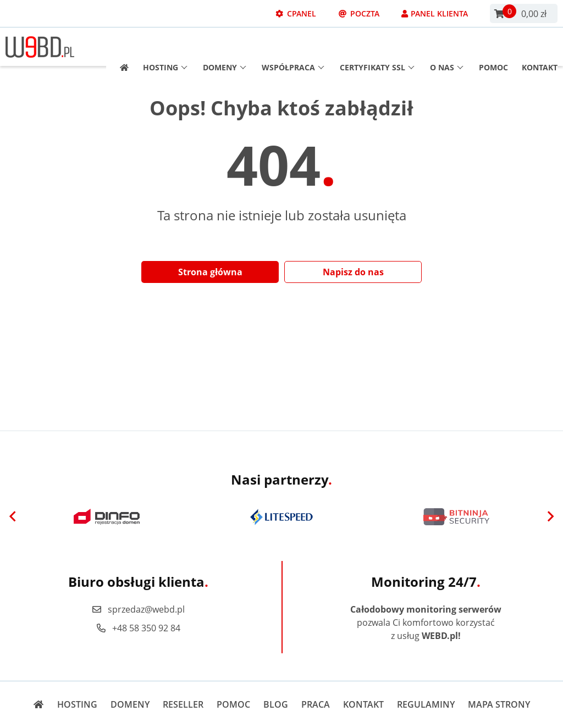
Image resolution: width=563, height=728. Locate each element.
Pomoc (493, 47)
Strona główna (210, 272)
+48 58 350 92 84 (138, 628)
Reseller (183, 704)
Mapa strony (499, 704)
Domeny (225, 47)
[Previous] (13, 517)
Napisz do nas (353, 272)
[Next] (550, 517)
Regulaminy (426, 704)
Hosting (165, 47)
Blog (276, 704)
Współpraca (293, 47)
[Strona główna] (121, 47)
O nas (447, 47)
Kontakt (540, 47)
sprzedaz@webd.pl (138, 609)
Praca (316, 704)
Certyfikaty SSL (377, 47)
